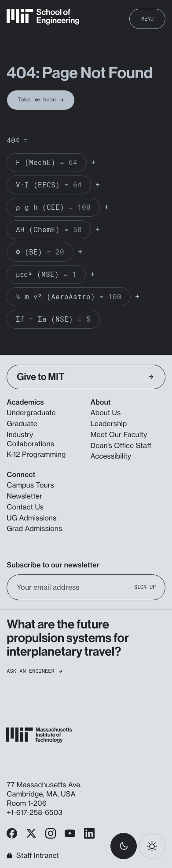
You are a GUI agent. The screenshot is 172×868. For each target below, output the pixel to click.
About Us (106, 412)
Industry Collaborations (30, 439)
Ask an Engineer (34, 671)
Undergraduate (31, 412)
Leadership (109, 423)
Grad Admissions (34, 528)
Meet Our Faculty (119, 434)
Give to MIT (85, 377)
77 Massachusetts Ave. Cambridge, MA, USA (44, 789)
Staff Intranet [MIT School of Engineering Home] (33, 856)
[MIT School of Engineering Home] (43, 17)
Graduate (22, 423)
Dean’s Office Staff (121, 445)
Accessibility (111, 456)
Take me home (41, 100)
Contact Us (25, 507)
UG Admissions (31, 518)
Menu (147, 18)
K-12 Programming (36, 454)
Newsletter (24, 496)
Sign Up (145, 587)
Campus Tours (30, 485)
